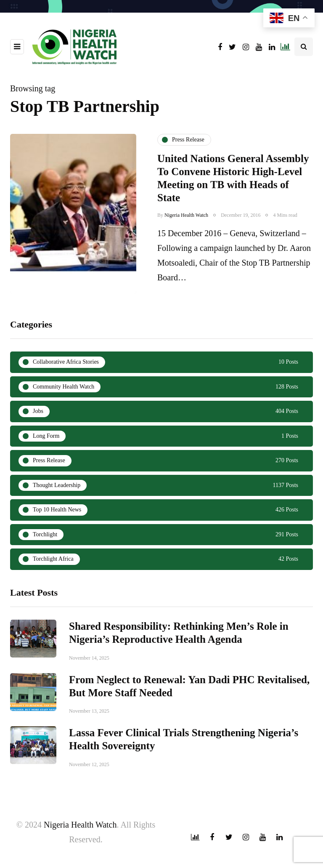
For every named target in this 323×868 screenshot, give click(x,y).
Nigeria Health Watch (186, 215)
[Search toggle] (304, 47)
